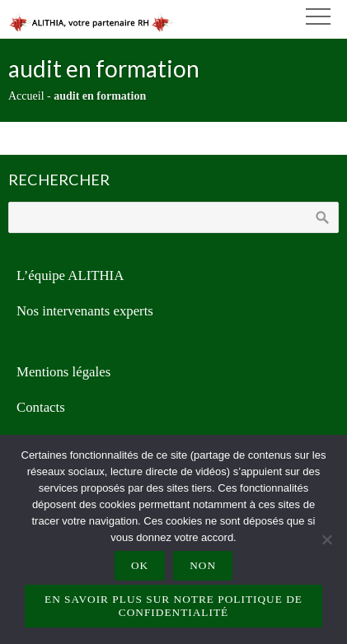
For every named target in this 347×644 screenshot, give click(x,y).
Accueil (26, 96)
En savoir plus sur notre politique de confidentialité (173, 606)
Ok (140, 565)
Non (203, 565)
